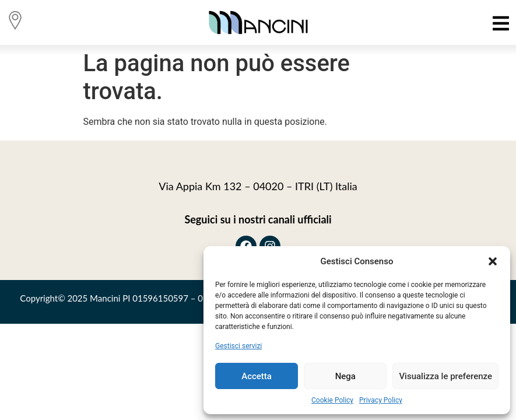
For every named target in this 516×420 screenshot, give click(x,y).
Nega (345, 376)
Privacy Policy (381, 400)
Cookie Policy (332, 400)
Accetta (257, 376)
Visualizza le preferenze (445, 376)
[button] (493, 261)
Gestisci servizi (238, 346)
